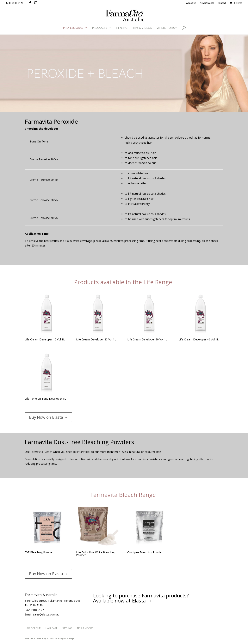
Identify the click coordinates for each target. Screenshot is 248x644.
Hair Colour (33, 628)
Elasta (139, 601)
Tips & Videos (142, 28)
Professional (73, 28)
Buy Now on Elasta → (48, 417)
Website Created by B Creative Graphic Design (50, 639)
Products (100, 28)
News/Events (207, 3)
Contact (222, 3)
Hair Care (52, 628)
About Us (191, 3)
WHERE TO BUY (167, 28)
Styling (122, 28)
